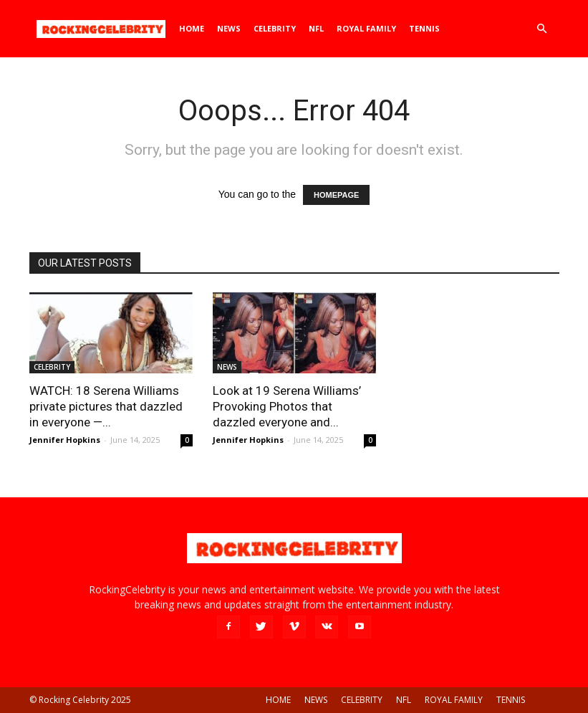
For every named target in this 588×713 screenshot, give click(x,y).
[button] (542, 29)
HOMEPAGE (336, 195)
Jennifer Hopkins (65, 440)
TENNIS (424, 28)
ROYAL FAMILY (366, 28)
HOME (192, 28)
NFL (316, 28)
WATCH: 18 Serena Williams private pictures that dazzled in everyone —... (106, 406)
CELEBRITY (275, 28)
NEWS (229, 28)
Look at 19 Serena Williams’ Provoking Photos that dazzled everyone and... (287, 406)
